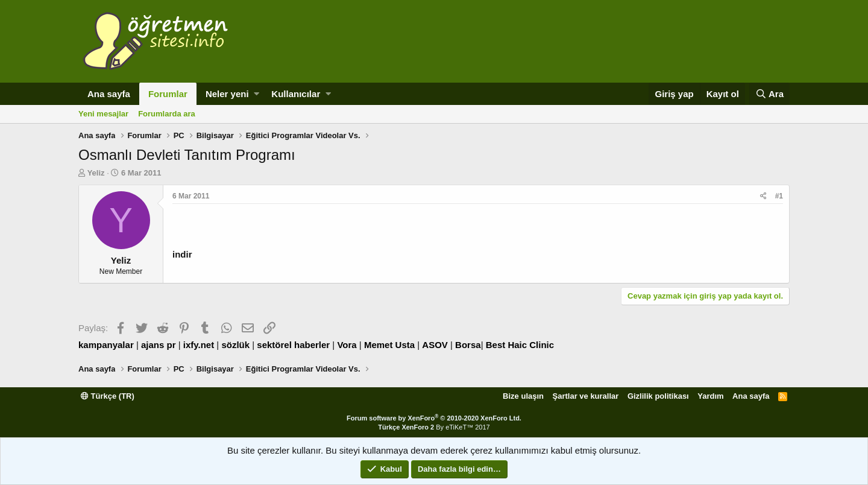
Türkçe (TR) (108, 396)
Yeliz (96, 173)
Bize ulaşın (523, 396)
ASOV (435, 345)
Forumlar (168, 94)
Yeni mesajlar (103, 114)
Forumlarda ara (167, 114)
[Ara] (769, 94)
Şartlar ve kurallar (586, 396)
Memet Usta (389, 345)
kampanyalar (106, 345)
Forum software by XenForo (434, 418)
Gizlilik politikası (658, 396)
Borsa (468, 345)
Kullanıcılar (296, 94)
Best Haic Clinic (520, 345)
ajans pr (159, 345)
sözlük (235, 345)
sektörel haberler (293, 345)
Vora (347, 345)
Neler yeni (227, 94)
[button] (256, 94)
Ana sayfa (109, 94)
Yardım (710, 396)
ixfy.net (199, 345)
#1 (779, 196)
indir (182, 254)
